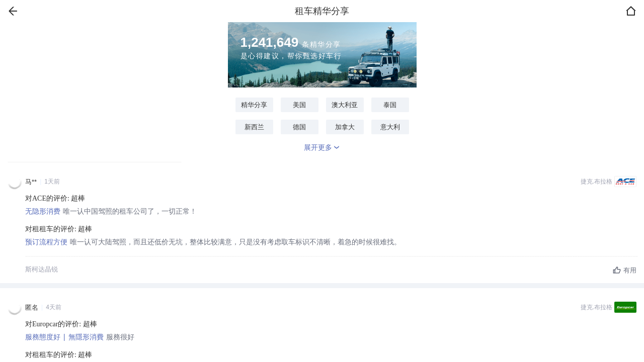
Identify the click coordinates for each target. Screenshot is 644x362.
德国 (299, 127)
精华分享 (254, 105)
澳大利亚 (345, 105)
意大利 (390, 127)
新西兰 (254, 127)
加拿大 (345, 127)
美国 (299, 105)
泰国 (390, 105)
